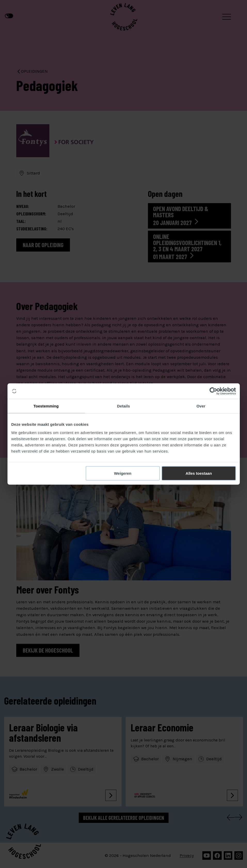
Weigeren (123, 473)
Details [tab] (124, 406)
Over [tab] (201, 406)
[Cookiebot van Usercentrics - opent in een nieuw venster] (213, 391)
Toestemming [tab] (46, 406)
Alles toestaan (199, 473)
